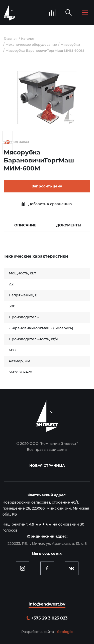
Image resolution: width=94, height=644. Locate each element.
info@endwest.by (47, 604)
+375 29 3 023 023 (49, 618)
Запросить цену (47, 186)
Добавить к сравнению (50, 204)
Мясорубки (70, 44)
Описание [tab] (25, 225)
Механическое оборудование (31, 44)
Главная (11, 38)
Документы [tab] (69, 225)
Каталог (28, 38)
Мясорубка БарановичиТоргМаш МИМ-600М (45, 50)
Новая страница (47, 466)
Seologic (65, 632)
